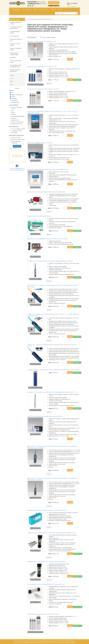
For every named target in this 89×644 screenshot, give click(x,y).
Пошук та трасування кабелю (17, 49)
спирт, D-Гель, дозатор (17, 122)
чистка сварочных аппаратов (15, 142)
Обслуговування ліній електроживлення (17, 66)
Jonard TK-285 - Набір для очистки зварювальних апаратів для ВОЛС (45, 416)
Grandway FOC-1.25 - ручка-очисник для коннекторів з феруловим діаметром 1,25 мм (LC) (50, 261)
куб (12, 111)
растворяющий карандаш (17, 116)
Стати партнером (27, 9)
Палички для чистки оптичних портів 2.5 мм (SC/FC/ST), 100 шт (43, 89)
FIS (11, 93)
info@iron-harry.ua (54, 6)
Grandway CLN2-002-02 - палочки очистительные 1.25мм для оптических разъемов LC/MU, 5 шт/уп (53, 370)
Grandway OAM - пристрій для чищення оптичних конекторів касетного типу (47, 510)
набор (12, 113)
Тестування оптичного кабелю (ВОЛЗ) (17, 28)
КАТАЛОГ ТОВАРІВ (17, 19)
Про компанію (16, 9)
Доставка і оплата (44, 9)
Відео (12, 81)
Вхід (69, 6)
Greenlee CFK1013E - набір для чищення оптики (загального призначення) (46, 192)
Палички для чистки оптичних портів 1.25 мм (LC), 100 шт (42, 67)
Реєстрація (73, 6)
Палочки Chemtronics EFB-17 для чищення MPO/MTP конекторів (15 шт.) (46, 584)
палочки (13, 114)
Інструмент (17, 58)
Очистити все (13, 148)
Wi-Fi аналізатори (15, 36)
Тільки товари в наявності (49, 37)
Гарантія (53, 9)
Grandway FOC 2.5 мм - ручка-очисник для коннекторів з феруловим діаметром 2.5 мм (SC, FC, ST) (52, 392)
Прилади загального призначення (17, 71)
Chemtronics (14, 100)
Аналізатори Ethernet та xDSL (17, 40)
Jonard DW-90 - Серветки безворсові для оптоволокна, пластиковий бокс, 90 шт (48, 169)
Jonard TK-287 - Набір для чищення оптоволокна (40, 143)
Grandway (13, 98)
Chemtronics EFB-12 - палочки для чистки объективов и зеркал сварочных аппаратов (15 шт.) (51, 533)
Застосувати (17, 146)
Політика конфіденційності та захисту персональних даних (17, 169)
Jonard (12, 97)
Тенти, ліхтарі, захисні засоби (17, 61)
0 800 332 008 (32, 2)
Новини (12, 75)
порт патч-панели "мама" (17, 140)
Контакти (60, 9)
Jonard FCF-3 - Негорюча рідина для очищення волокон (41, 41)
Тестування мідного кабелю (17, 32)
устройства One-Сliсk (16, 124)
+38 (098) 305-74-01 (33, 4)
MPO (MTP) (14, 133)
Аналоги (49, 83)
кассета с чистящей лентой (16, 108)
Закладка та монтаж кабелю (17, 45)
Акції (11, 84)
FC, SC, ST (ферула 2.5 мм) (17, 129)
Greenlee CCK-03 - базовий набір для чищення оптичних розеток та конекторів (48, 239)
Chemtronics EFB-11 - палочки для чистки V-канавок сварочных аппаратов (46, 562)
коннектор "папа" (15, 138)
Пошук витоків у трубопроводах (14, 54)
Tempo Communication (17, 95)
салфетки (13, 118)
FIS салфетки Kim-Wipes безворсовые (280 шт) (39, 216)
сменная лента (15, 120)
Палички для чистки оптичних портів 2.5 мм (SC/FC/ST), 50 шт (43, 614)
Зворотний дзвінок (54, 3)
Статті (12, 78)
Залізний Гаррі (14, 102)
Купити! (70, 59)
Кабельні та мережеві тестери (17, 23)
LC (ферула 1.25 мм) (16, 131)
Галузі (35, 9)
